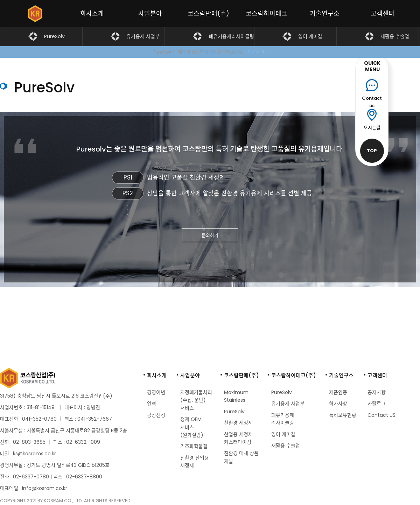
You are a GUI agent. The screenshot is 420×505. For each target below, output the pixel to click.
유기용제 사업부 (143, 36)
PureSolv (54, 36)
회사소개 (92, 13)
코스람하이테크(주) (267, 18)
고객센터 (383, 13)
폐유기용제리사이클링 (231, 36)
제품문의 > (258, 52)
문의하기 (210, 235)
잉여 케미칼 (310, 36)
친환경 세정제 (238, 423)
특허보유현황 (343, 415)
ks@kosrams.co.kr (34, 454)
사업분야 (150, 13)
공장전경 (156, 415)
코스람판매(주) (208, 13)
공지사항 (377, 392)
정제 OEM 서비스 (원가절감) (192, 427)
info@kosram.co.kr (45, 488)
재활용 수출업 (395, 36)
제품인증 (338, 392)
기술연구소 (325, 13)
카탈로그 (377, 404)
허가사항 (338, 404)
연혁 (152, 404)
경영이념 (156, 392)
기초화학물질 (194, 446)
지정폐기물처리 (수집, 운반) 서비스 (196, 400)
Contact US (381, 415)
